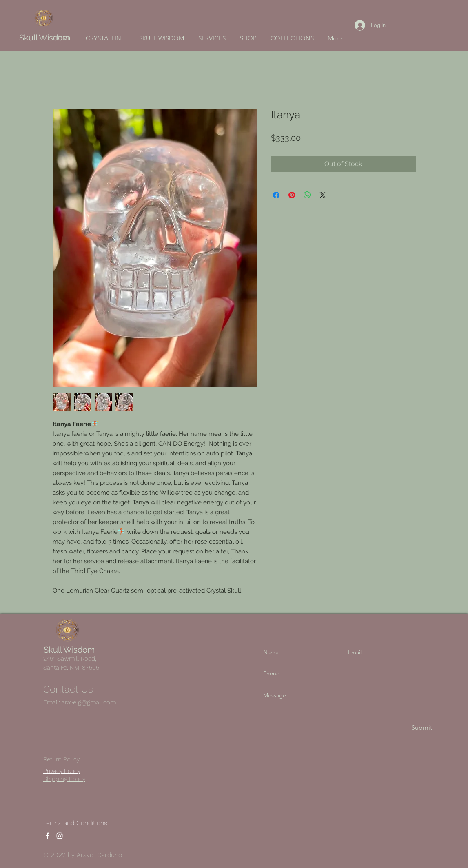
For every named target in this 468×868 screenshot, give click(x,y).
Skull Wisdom (45, 38)
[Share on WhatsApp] (307, 195)
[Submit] (421, 728)
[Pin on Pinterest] (292, 195)
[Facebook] (47, 836)
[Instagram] (60, 836)
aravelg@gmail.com (89, 702)
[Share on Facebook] (276, 195)
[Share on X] (323, 195)
